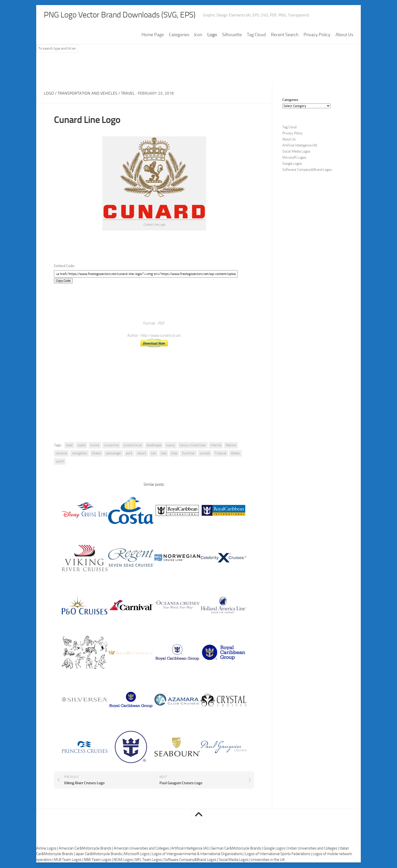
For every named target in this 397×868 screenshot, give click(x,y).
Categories (179, 35)
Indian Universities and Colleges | (313, 849)
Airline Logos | (47, 849)
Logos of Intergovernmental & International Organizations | (198, 854)
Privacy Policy (317, 35)
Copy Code (63, 281)
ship (174, 454)
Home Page (153, 35)
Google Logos (292, 164)
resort (142, 454)
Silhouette (232, 35)
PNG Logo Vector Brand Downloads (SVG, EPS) (129, 15)
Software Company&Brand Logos (307, 170)
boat (69, 446)
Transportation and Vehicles (87, 94)
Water (235, 454)
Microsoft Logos (294, 158)
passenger (114, 454)
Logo (212, 35)
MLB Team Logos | (69, 860)
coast (82, 446)
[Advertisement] (198, 71)
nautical (61, 454)
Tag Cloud (256, 35)
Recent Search (285, 35)
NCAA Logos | (124, 860)
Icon (198, 35)
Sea (164, 454)
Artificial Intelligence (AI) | (191, 849)
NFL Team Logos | (150, 860)
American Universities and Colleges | (142, 849)
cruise (95, 446)
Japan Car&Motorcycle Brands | (100, 854)
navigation (80, 454)
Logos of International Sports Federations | (279, 854)
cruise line (111, 446)
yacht (60, 462)
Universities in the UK (268, 860)
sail (153, 454)
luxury (171, 446)
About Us (344, 35)
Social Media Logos (296, 152)
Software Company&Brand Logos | (191, 860)
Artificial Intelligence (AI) (300, 146)
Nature (231, 446)
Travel (128, 94)
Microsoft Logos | (138, 854)
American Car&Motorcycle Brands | (86, 849)
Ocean (96, 454)
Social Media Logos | (235, 860)
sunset (205, 454)
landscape (154, 446)
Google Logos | (275, 849)
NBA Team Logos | (99, 860)
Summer (188, 454)
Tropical (220, 454)
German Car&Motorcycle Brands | (237, 849)
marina (216, 446)
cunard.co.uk (133, 446)
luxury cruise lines (193, 446)
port (129, 454)
